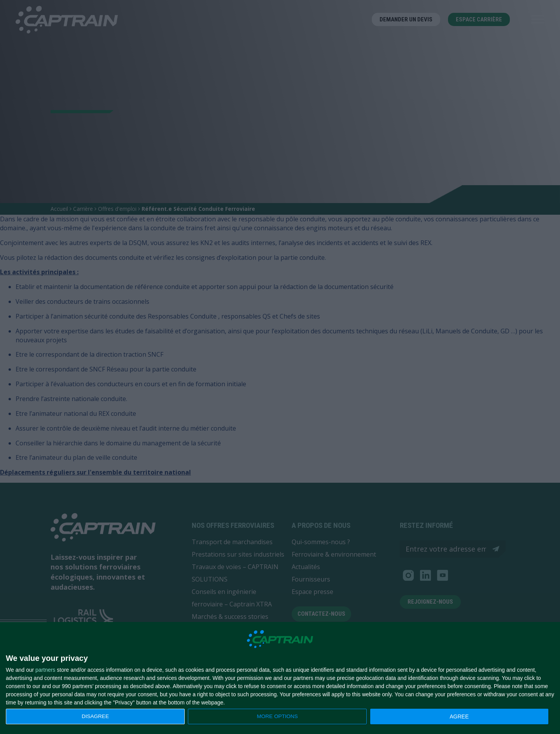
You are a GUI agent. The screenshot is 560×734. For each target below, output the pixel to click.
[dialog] (280, 678)
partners (45, 670)
